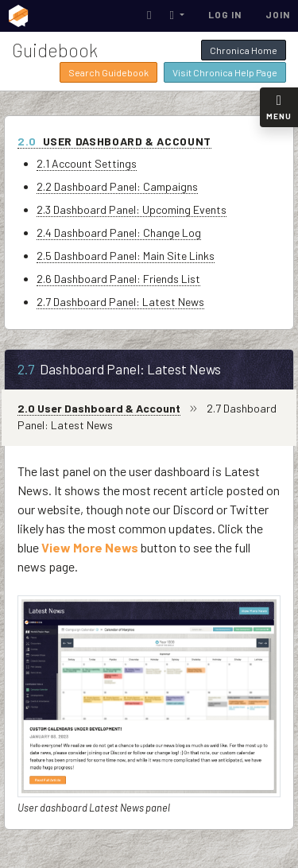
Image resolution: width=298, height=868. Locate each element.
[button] (177, 14)
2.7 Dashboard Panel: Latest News (120, 302)
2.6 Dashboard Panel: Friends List (118, 279)
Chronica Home (244, 50)
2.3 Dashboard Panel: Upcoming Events (132, 209)
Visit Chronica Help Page (225, 72)
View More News (90, 547)
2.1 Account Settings (87, 163)
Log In (225, 14)
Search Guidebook (108, 72)
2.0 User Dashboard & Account (99, 408)
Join (278, 14)
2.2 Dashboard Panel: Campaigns (117, 186)
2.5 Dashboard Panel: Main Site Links (126, 256)
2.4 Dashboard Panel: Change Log (119, 232)
